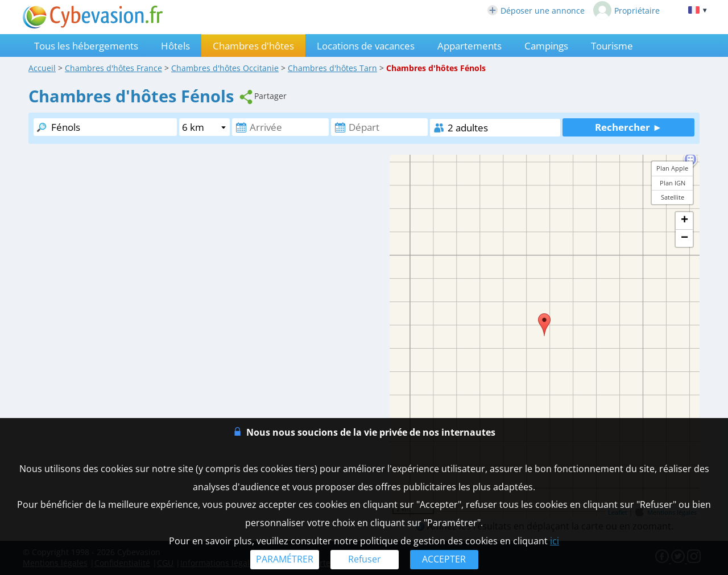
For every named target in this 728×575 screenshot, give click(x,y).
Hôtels (175, 46)
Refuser (365, 559)
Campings (546, 46)
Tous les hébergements (86, 46)
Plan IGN (673, 183)
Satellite (673, 197)
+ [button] (684, 221)
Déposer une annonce (536, 11)
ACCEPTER (444, 559)
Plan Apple (672, 168)
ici (555, 541)
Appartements (470, 46)
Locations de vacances (366, 46)
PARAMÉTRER (285, 559)
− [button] (684, 238)
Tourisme (612, 46)
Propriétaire (626, 10)
